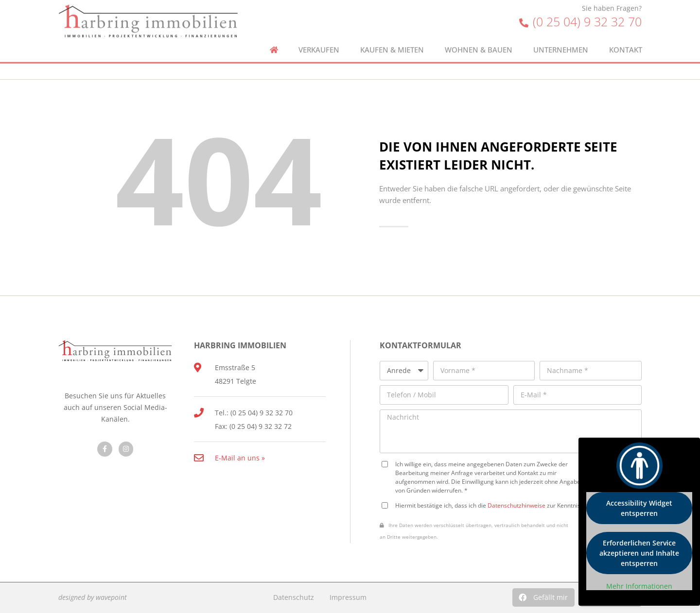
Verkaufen (319, 36)
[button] (543, 597)
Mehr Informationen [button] (639, 586)
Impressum (348, 597)
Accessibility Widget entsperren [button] (639, 508)
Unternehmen (561, 36)
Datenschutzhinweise (516, 505)
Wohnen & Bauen (479, 36)
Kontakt (626, 36)
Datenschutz (294, 597)
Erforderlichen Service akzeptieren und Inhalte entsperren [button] (639, 553)
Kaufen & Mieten (392, 36)
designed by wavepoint (93, 597)
